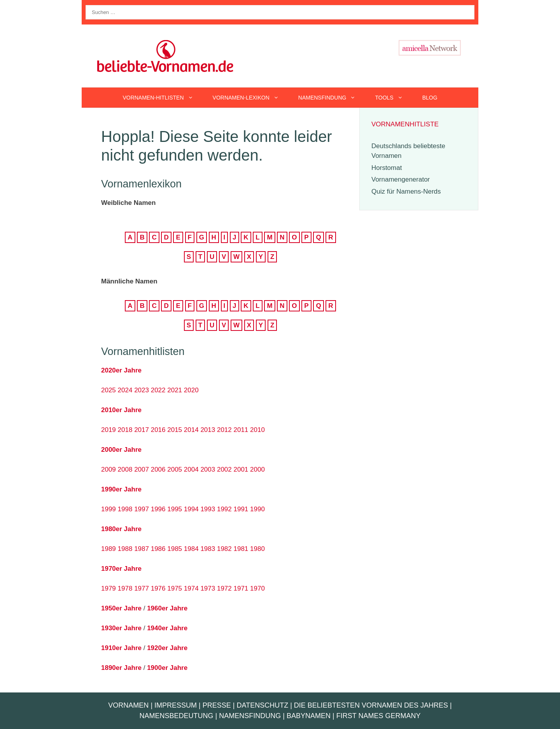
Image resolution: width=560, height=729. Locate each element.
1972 (224, 588)
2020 (191, 390)
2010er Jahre (121, 410)
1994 (191, 509)
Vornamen (128, 705)
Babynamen (309, 716)
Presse (217, 705)
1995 (175, 509)
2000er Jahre (121, 450)
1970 (257, 588)
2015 (175, 430)
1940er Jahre (167, 628)
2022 (158, 390)
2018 (125, 430)
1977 (142, 588)
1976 (158, 588)
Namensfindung (332, 98)
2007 (142, 469)
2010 (257, 430)
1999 (108, 509)
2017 (142, 430)
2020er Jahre (121, 370)
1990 (257, 509)
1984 (191, 549)
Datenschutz (262, 705)
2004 (191, 469)
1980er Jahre (121, 529)
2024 (125, 390)
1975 (175, 588)
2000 (257, 469)
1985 (175, 549)
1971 (241, 588)
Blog (430, 98)
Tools (394, 98)
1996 (158, 509)
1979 (108, 588)
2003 (208, 469)
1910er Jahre (121, 648)
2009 (108, 469)
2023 (142, 390)
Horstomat (387, 168)
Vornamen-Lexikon (251, 98)
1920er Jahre (167, 648)
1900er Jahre (167, 668)
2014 (191, 430)
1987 (142, 549)
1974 (191, 588)
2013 (208, 430)
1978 (125, 588)
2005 (175, 469)
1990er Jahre (121, 489)
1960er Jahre (167, 608)
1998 (125, 509)
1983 (208, 549)
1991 (241, 509)
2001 (241, 469)
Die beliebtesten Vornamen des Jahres (371, 705)
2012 (224, 430)
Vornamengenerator (401, 179)
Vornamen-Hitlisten (163, 98)
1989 (108, 549)
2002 (224, 469)
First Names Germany (379, 716)
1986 (158, 549)
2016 (158, 430)
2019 (108, 430)
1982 (224, 549)
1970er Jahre (121, 569)
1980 (257, 549)
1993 (208, 509)
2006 (158, 469)
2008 (125, 469)
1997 (142, 509)
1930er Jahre (121, 628)
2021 (175, 390)
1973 (208, 588)
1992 (224, 509)
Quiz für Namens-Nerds (406, 191)
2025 (108, 390)
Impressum (176, 705)
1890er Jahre (121, 668)
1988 (125, 549)
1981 (241, 549)
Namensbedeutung (177, 716)
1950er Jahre (121, 608)
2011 (241, 430)
